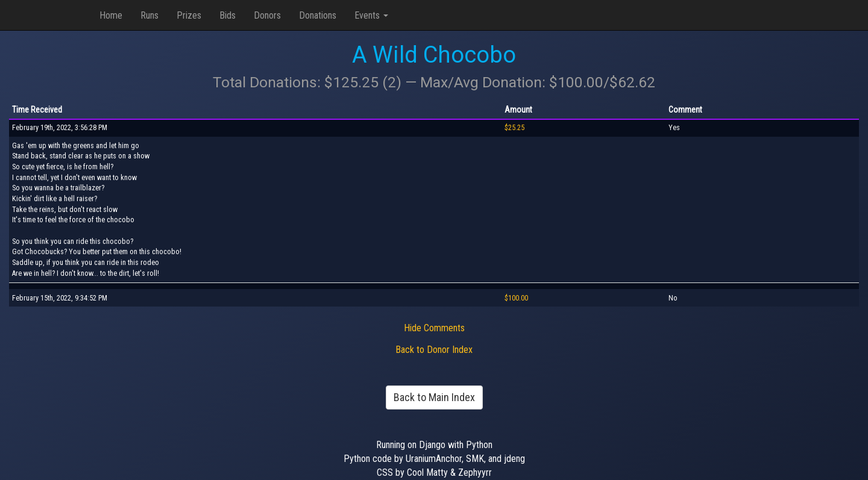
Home (111, 15)
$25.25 (514, 128)
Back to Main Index (434, 397)
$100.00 (516, 298)
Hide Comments (434, 328)
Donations (318, 15)
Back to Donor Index (434, 350)
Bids (228, 15)
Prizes (189, 15)
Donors (267, 15)
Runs (149, 15)
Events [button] (371, 15)
